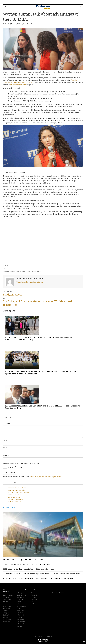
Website (6, 456)
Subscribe (55, 593)
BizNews (49, 636)
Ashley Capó (7, 272)
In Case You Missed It (10, 508)
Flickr (33, 602)
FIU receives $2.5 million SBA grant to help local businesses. (27, 564)
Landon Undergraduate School (18, 493)
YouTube (34, 604)
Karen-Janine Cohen (29, 24)
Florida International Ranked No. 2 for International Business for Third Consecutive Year (38, 579)
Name (5, 440)
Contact (61, 593)
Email (5, 448)
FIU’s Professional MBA (18, 85)
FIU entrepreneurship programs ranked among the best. (28, 559)
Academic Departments (16, 500)
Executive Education (14, 495)
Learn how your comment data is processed (46, 477)
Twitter (33, 593)
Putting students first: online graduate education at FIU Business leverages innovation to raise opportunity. (39, 338)
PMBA (28, 272)
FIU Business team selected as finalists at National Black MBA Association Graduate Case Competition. (43, 407)
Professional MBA (36, 272)
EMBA (13, 272)
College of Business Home (17, 488)
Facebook (34, 595)
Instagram (34, 600)
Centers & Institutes (14, 502)
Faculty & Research (14, 497)
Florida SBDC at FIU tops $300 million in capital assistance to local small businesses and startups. (41, 574)
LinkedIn (34, 597)
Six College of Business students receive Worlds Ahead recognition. (37, 303)
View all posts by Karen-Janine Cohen (31, 282)
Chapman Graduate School (17, 490)
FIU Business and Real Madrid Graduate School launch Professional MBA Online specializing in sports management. (41, 373)
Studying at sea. (13, 295)
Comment (7, 423)
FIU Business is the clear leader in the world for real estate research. (30, 569)
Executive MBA (21, 272)
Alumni (7, 24)
